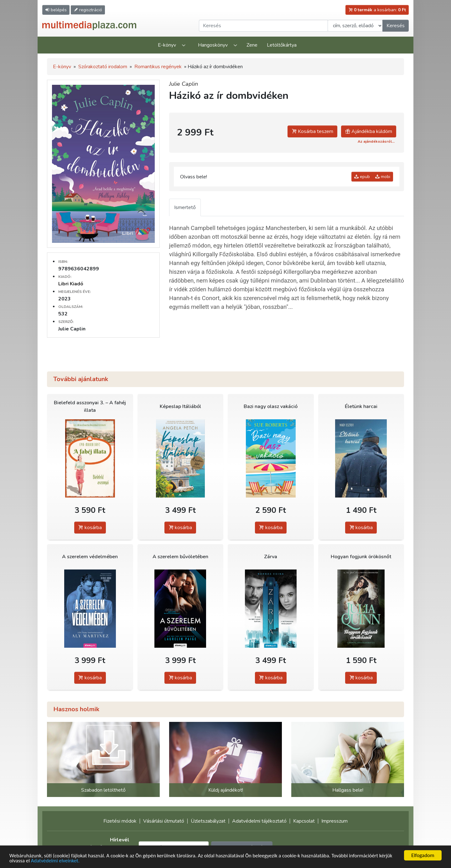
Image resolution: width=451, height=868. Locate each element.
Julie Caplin (184, 84)
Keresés (396, 26)
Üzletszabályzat (208, 821)
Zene (252, 45)
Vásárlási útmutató (164, 821)
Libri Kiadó (71, 284)
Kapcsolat (304, 821)
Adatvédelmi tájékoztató (259, 821)
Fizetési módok (120, 821)
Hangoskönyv (213, 45)
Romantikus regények (158, 67)
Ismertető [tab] (185, 207)
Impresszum (334, 821)
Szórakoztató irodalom (103, 67)
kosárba (90, 528)
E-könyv (167, 45)
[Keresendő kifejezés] (263, 26)
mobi (383, 177)
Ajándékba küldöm (369, 131)
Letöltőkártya (282, 45)
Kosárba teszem (312, 131)
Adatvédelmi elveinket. (56, 861)
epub (362, 177)
